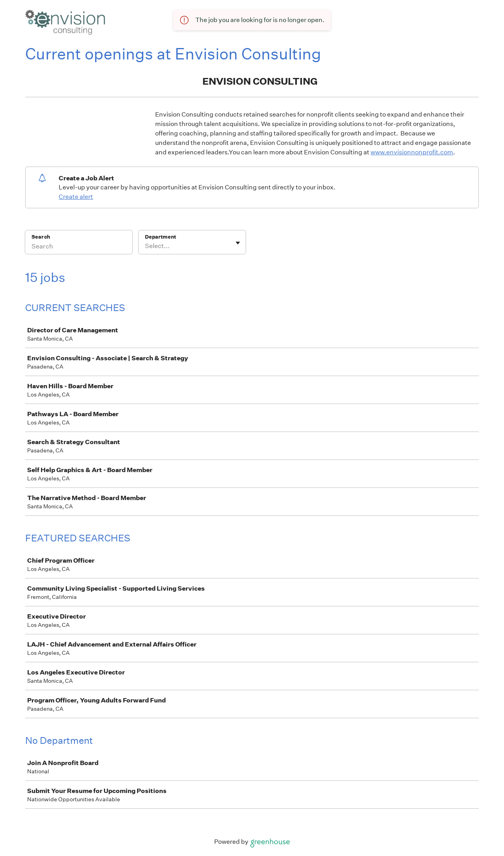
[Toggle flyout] (238, 243)
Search (41, 237)
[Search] (79, 247)
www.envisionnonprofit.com (412, 152)
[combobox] (145, 246)
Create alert (76, 197)
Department (160, 237)
